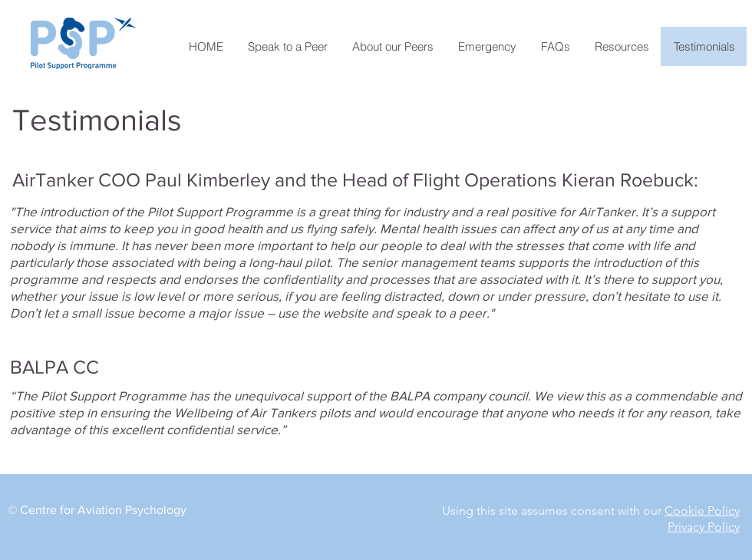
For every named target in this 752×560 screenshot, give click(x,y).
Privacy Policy (704, 527)
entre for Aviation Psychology (107, 510)
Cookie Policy (702, 511)
